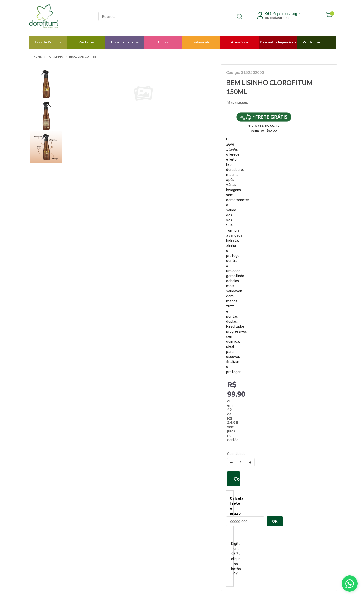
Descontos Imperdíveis (278, 42)
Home (38, 57)
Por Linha (86, 42)
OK (275, 521)
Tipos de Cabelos (124, 42)
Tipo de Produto (48, 42)
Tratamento (201, 42)
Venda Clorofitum (316, 42)
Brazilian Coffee (83, 57)
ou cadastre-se (283, 16)
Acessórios (240, 42)
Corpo (163, 42)
